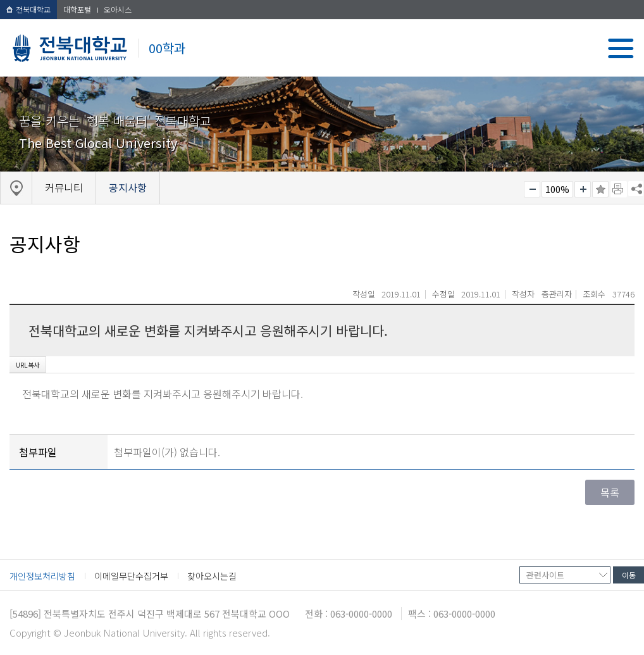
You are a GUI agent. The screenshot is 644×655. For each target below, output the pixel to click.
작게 (532, 189)
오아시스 (118, 9)
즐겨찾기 (600, 189)
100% (557, 189)
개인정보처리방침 (42, 576)
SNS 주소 (636, 189)
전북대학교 (28, 9)
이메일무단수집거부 (131, 576)
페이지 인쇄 (619, 189)
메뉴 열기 (621, 48)
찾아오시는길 (212, 576)
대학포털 (77, 9)
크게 (583, 189)
